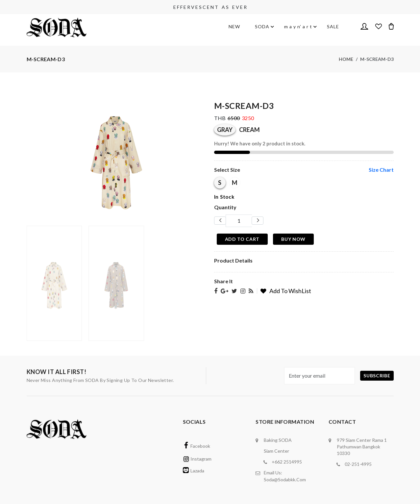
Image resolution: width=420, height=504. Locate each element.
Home (346, 59)
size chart (381, 170)
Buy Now (293, 239)
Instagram (197, 459)
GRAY (225, 130)
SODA (262, 27)
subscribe (377, 376)
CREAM (249, 130)
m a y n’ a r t (298, 27)
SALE (333, 26)
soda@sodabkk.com (285, 479)
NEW (234, 26)
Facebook (197, 446)
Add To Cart (242, 239)
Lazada (194, 471)
